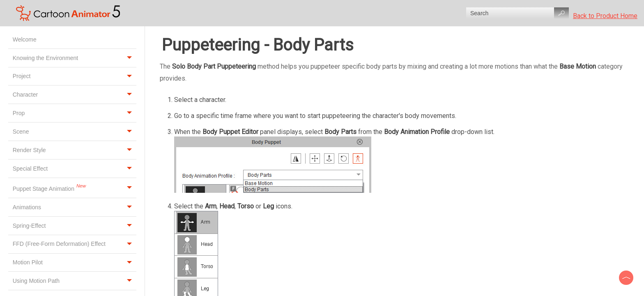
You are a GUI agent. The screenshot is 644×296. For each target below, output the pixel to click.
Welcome (25, 39)
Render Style (75, 150)
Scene (75, 132)
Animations (75, 207)
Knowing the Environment (75, 58)
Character (75, 95)
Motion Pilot (75, 263)
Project (75, 76)
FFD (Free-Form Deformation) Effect (75, 244)
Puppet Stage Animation (75, 188)
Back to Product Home (605, 16)
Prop (75, 113)
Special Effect (75, 169)
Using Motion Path (75, 281)
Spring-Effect (75, 226)
